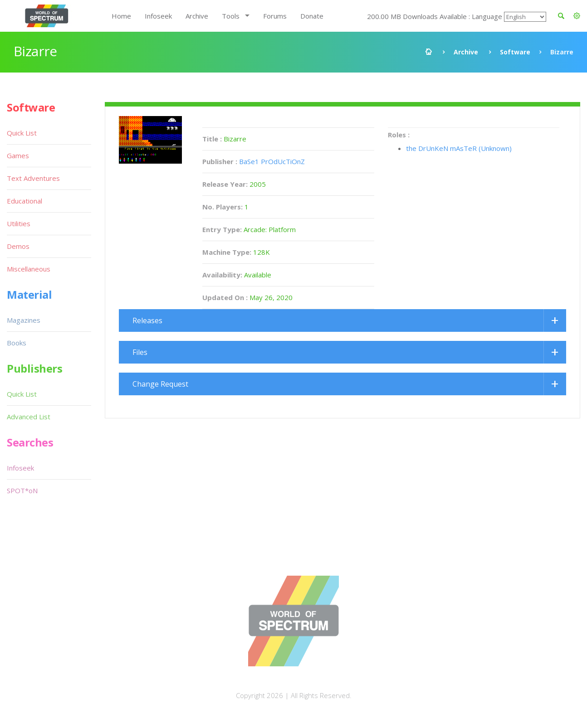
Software (515, 52)
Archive (197, 16)
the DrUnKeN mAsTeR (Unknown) (459, 148)
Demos (18, 246)
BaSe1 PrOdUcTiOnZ (272, 161)
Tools (231, 16)
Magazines (24, 320)
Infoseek (158, 16)
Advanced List (29, 417)
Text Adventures (33, 178)
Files (140, 352)
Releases (147, 320)
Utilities (19, 223)
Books (17, 343)
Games (18, 155)
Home (121, 16)
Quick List (22, 133)
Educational (24, 201)
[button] (577, 16)
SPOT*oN (22, 490)
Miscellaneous (29, 269)
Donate (312, 16)
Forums (275, 16)
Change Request (160, 384)
